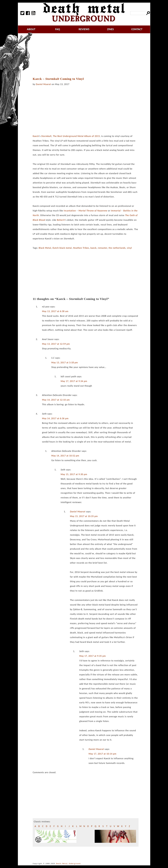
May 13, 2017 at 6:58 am (55, 311)
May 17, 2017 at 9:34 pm (74, 381)
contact (137, 29)
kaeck (94, 248)
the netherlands (117, 248)
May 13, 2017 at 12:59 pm (56, 344)
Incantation (70, 211)
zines (110, 29)
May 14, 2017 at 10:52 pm (65, 456)
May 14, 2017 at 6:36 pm (55, 418)
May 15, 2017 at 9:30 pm (74, 474)
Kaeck (36, 136)
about (31, 29)
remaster (102, 248)
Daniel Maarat (43, 84)
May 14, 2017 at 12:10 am (56, 400)
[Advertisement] (87, 55)
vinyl (129, 248)
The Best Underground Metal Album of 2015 (76, 136)
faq (58, 29)
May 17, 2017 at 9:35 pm (93, 656)
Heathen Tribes (81, 248)
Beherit (61, 220)
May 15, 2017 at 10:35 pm (84, 516)
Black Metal (45, 248)
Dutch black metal (62, 248)
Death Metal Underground (68, 864)
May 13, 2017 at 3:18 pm (65, 363)
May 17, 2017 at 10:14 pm (102, 754)
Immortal (116, 211)
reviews (84, 29)
